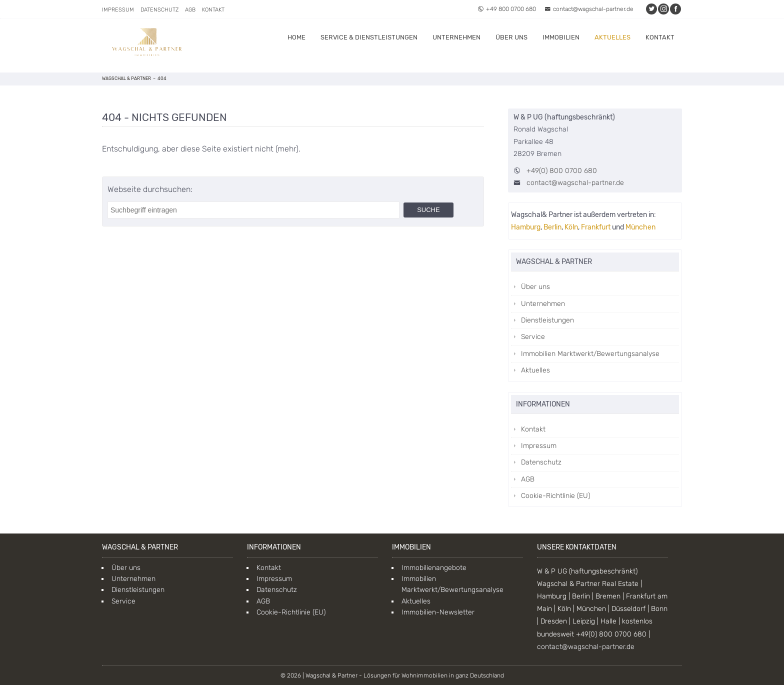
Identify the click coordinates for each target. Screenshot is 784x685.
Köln (571, 227)
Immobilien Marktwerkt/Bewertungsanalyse (590, 354)
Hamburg (526, 227)
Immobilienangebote (434, 568)
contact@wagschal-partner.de (589, 9)
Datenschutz (159, 10)
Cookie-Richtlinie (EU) (555, 496)
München (640, 227)
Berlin (552, 227)
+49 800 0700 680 (507, 9)
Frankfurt (596, 227)
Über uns (511, 37)
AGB (190, 10)
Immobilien (561, 37)
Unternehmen (456, 37)
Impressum (118, 10)
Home (296, 37)
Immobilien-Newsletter (438, 612)
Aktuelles (612, 37)
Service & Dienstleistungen (369, 37)
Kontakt (213, 10)
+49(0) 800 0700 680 (562, 171)
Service (533, 337)
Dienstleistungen (547, 320)
